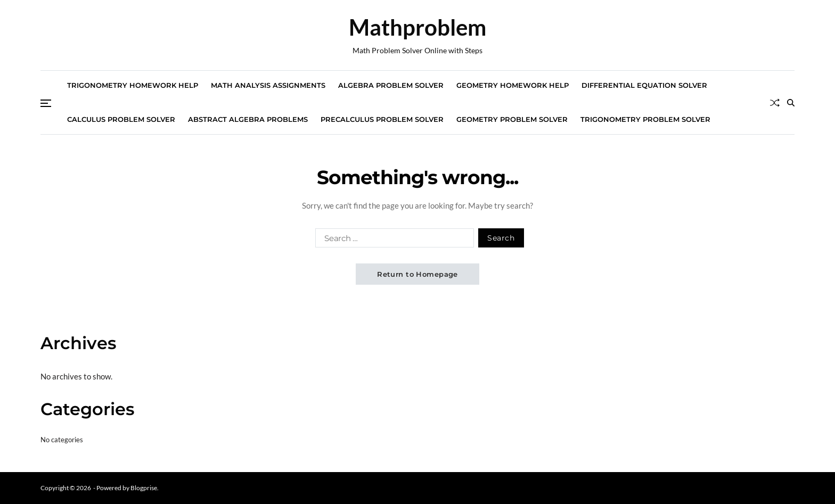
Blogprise (144, 488)
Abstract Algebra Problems (248, 119)
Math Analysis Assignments (268, 85)
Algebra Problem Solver (391, 85)
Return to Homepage (418, 274)
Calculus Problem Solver (121, 119)
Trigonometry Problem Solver (645, 119)
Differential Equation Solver (644, 85)
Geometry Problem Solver (512, 119)
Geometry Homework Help (513, 85)
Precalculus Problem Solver (382, 119)
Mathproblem (418, 27)
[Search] (791, 103)
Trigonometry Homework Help (133, 85)
